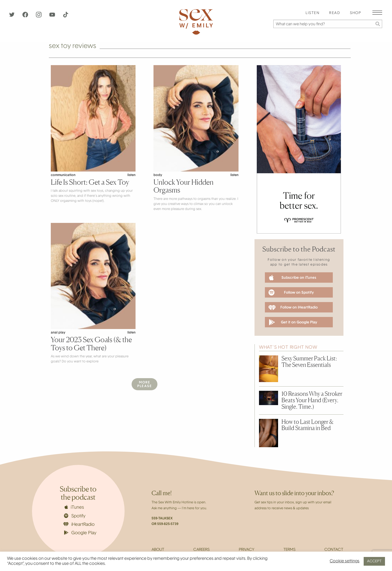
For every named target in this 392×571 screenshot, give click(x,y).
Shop (356, 13)
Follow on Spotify (291, 293)
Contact (334, 550)
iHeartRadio (79, 525)
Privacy (247, 550)
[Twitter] (12, 16)
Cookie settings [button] (345, 561)
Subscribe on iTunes (293, 278)
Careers (201, 550)
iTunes (74, 507)
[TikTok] (66, 16)
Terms (289, 550)
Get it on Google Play (293, 322)
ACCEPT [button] (374, 561)
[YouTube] (53, 16)
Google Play (80, 533)
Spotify (75, 516)
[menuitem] (312, 13)
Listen (312, 13)
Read (335, 13)
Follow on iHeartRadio (293, 308)
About (158, 550)
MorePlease (145, 384)
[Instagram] (39, 16)
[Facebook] (26, 16)
